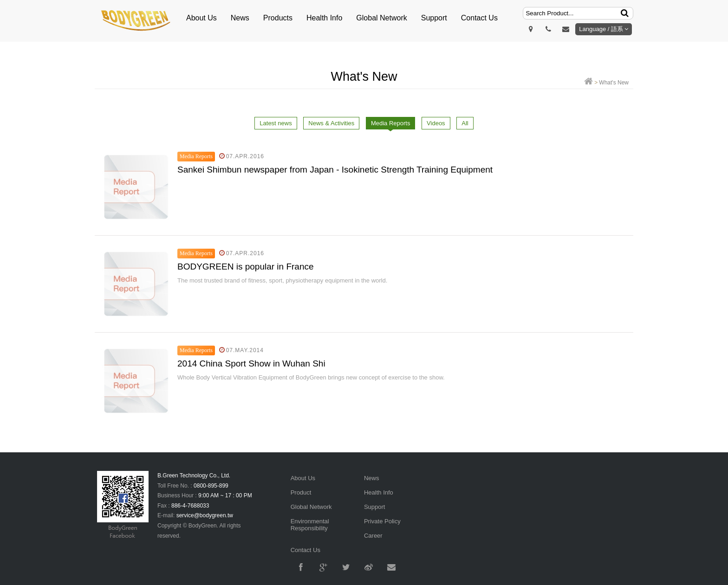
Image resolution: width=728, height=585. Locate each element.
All (465, 123)
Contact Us (479, 18)
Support (434, 18)
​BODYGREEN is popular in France (246, 267)
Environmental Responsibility (310, 525)
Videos (436, 123)
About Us (201, 18)
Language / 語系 (604, 29)
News (240, 18)
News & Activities (331, 123)
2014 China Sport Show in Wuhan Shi (251, 363)
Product (301, 492)
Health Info (324, 18)
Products (278, 18)
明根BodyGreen (136, 21)
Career (373, 536)
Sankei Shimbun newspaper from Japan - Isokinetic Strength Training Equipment (335, 170)
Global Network (381, 18)
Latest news (276, 123)
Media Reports (391, 123)
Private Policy (382, 521)
